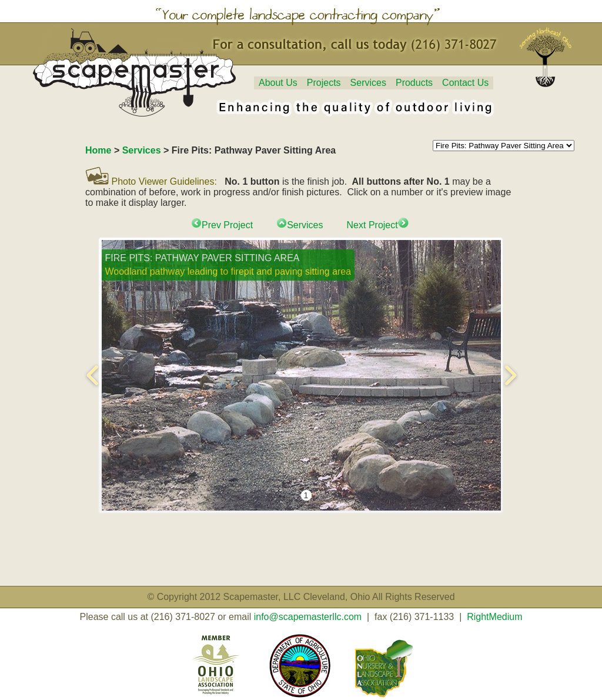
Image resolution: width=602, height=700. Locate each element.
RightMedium (494, 617)
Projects (324, 83)
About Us (278, 83)
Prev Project (222, 225)
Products (414, 83)
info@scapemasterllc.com (308, 617)
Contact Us (465, 83)
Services (368, 83)
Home (98, 150)
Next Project (378, 225)
